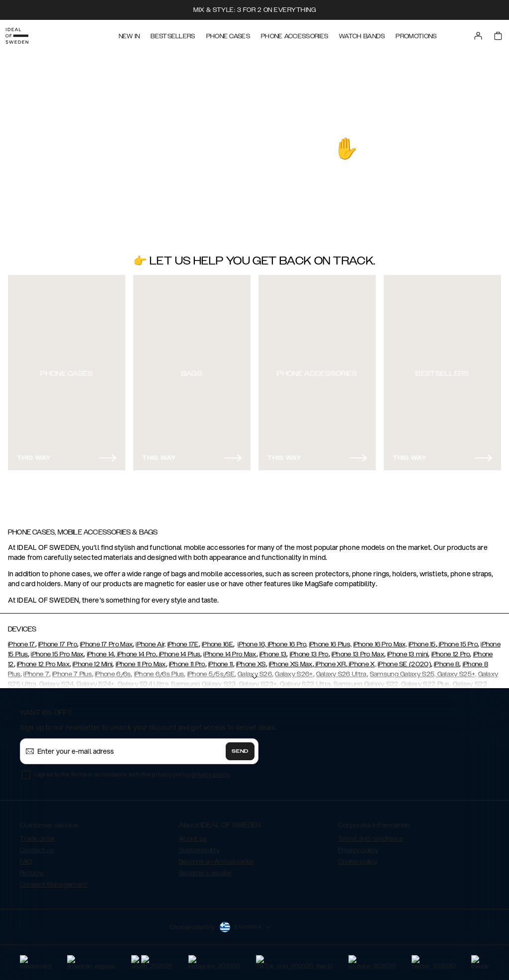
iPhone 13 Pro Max (358, 650)
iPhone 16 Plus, (331, 640)
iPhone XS (251, 660)
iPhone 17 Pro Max (106, 640)
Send (240, 747)
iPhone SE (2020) (404, 660)
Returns (32, 869)
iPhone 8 (447, 660)
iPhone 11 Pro (187, 660)
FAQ (26, 857)
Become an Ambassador (216, 857)
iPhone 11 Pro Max (141, 660)
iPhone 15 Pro (458, 640)
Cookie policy (358, 857)
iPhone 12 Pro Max (43, 660)
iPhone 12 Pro (451, 650)
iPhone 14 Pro (135, 650)
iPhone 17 (22, 640)
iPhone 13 (273, 650)
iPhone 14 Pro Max (230, 650)
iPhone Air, (151, 640)
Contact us (37, 846)
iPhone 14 (101, 650)
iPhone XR (330, 660)
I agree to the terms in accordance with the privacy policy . (132, 770)
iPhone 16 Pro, (287, 640)
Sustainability (199, 846)
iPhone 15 (422, 640)
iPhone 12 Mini (92, 660)
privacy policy (211, 770)
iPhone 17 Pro (58, 640)
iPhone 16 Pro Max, (380, 640)
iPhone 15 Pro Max (57, 650)
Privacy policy (358, 846)
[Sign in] (485, 34)
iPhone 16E (217, 640)
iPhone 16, (252, 640)
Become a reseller (205, 869)
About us (193, 834)
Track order (37, 834)
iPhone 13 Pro (309, 650)
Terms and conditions (371, 834)
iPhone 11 (221, 660)
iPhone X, (362, 660)
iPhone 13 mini (408, 650)
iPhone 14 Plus (179, 650)
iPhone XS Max (291, 660)
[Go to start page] (23, 34)
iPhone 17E (183, 640)
